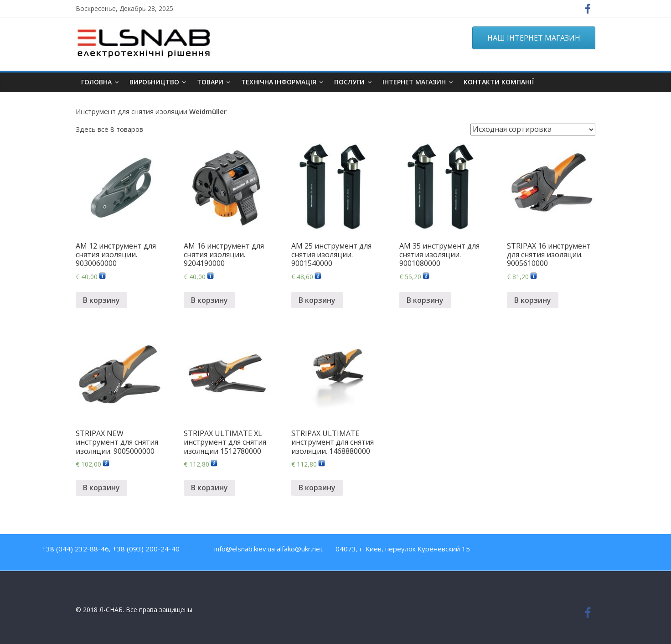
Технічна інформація (279, 82)
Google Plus (570, 551)
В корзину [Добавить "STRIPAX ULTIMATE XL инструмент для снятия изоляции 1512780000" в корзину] (209, 488)
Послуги (349, 82)
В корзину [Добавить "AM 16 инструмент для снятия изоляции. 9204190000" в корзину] (209, 300)
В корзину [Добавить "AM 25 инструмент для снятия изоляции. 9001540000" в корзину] (317, 300)
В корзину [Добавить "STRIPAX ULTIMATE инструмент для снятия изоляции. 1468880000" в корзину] (317, 488)
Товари (210, 82)
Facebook (511, 551)
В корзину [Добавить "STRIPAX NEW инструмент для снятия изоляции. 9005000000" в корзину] (101, 488)
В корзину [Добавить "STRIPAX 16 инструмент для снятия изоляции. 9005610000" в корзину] (533, 300)
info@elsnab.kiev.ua (245, 549)
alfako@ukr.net (300, 549)
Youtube (530, 551)
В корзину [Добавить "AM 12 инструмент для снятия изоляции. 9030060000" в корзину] (101, 300)
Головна (96, 82)
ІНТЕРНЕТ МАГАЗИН (414, 82)
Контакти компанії (499, 82)
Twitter (550, 551)
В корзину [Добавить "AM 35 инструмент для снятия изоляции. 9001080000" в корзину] (425, 300)
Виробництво (154, 82)
